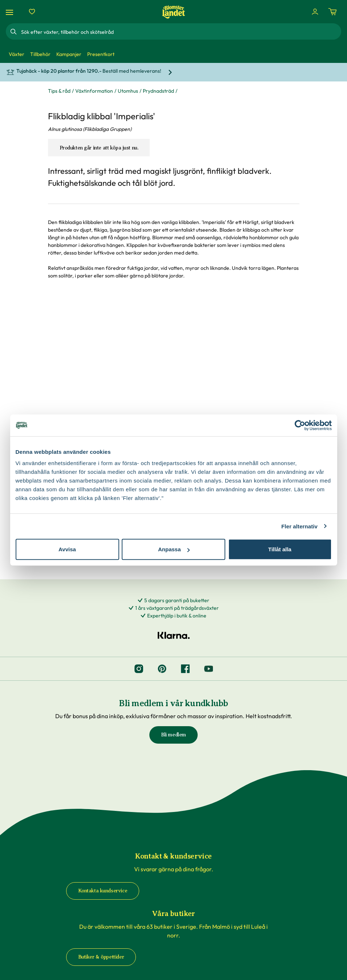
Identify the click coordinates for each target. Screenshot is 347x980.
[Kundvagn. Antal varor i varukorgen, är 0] (332, 12)
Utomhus (128, 91)
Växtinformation (94, 91)
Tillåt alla (280, 549)
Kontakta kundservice (103, 891)
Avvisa (67, 549)
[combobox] (180, 32)
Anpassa (174, 549)
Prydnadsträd (158, 91)
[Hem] (174, 12)
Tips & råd (59, 91)
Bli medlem (173, 735)
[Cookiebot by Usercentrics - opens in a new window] (300, 425)
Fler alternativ (299, 526)
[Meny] (11, 12)
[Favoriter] (32, 12)
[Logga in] (315, 12)
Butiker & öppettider (101, 957)
